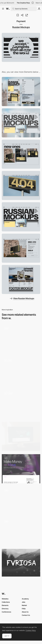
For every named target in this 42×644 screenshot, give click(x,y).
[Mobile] (21, 91)
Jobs (24, 602)
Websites (5, 599)
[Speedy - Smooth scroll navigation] (21, 501)
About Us (25, 612)
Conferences (6, 612)
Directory (5, 609)
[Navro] (21, 469)
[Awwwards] (8, 9)
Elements (5, 605)
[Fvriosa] (21, 563)
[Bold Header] (21, 217)
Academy (25, 599)
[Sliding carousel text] (21, 532)
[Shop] (21, 154)
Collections (6, 602)
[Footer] (21, 279)
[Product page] (21, 248)
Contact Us (26, 615)
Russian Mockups (21, 27)
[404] (21, 185)
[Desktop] (21, 123)
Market (24, 605)
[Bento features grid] (21, 404)
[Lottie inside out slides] (21, 371)
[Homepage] (21, 436)
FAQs (24, 609)
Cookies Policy (31, 630)
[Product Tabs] (21, 339)
